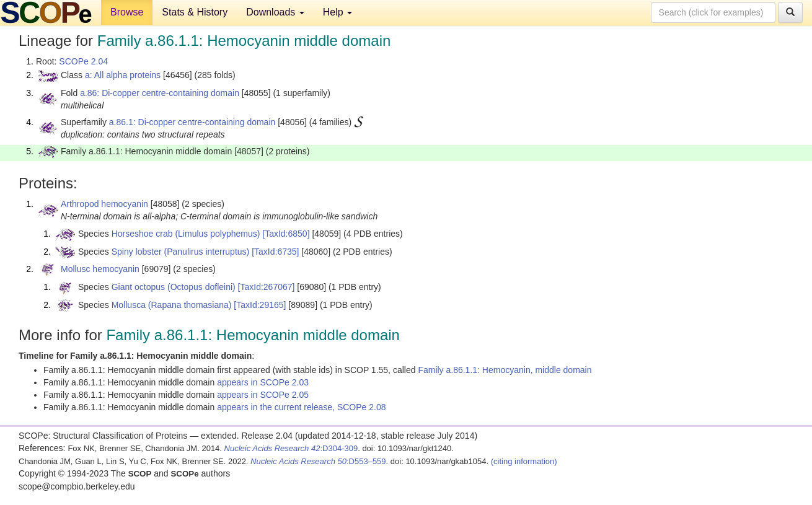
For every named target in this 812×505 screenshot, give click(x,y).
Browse (127, 12)
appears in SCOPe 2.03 (263, 382)
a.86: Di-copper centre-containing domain (160, 93)
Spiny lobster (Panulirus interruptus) (181, 252)
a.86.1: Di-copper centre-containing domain (192, 122)
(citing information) (524, 461)
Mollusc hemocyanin (100, 269)
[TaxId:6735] (275, 252)
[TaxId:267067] (267, 287)
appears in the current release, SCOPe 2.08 (301, 407)
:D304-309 (291, 448)
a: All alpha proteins (123, 75)
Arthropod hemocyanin (104, 204)
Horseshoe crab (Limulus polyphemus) (186, 234)
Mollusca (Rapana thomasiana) (172, 305)
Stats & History (195, 12)
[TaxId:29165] (260, 305)
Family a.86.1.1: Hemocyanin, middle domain (505, 370)
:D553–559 (318, 461)
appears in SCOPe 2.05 (263, 395)
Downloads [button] (275, 12)
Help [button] (338, 12)
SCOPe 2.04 (83, 61)
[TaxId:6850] (286, 234)
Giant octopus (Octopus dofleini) (174, 287)
